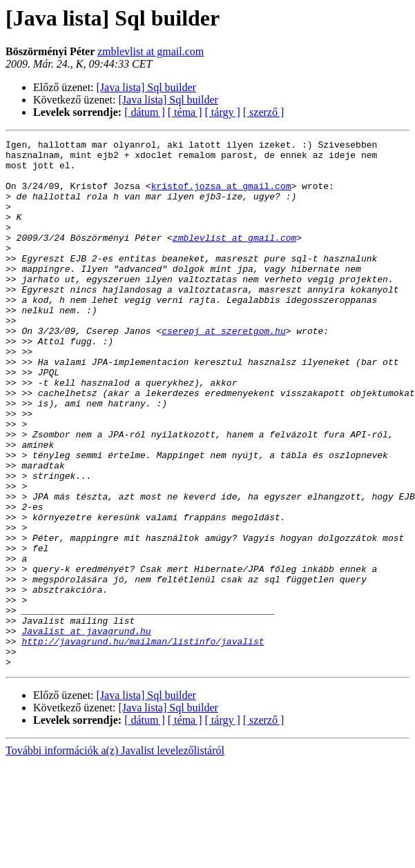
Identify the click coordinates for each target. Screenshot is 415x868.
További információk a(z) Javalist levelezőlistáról (115, 856)
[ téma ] (185, 112)
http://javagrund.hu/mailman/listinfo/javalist (143, 742)
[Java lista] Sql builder (146, 87)
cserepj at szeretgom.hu (223, 370)
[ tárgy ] (223, 112)
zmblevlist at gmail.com (151, 51)
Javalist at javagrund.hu (86, 730)
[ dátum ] (145, 112)
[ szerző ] (264, 112)
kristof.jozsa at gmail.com (221, 196)
